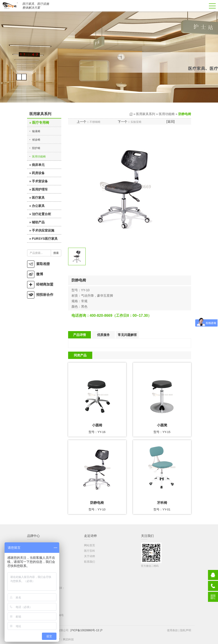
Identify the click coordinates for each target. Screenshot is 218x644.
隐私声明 (186, 630)
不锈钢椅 (95, 122)
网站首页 (90, 545)
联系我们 (90, 562)
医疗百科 (90, 551)
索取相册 (38, 264)
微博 (35, 274)
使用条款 (172, 630)
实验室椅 (136, 122)
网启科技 (68, 639)
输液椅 (36, 131)
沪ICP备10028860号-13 (85, 630)
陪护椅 (36, 148)
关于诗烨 (90, 556)
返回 (171, 121)
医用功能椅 (39, 157)
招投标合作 (40, 295)
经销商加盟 (40, 284)
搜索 (56, 253)
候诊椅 (36, 140)
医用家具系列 (146, 114)
